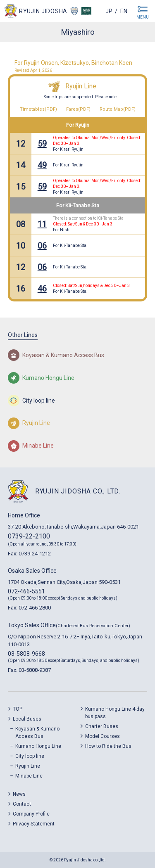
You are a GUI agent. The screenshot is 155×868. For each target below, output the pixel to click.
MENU (143, 17)
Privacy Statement (34, 824)
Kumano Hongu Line (38, 746)
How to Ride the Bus (108, 746)
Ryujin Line (81, 86)
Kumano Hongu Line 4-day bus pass (115, 713)
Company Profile (31, 814)
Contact (22, 804)
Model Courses (103, 736)
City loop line (30, 756)
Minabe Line (29, 776)
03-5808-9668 (26, 654)
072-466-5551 (26, 591)
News (19, 794)
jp (109, 11)
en (124, 11)
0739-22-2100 (29, 536)
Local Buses (27, 719)
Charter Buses (102, 726)
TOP (18, 709)
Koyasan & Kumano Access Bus (37, 733)
